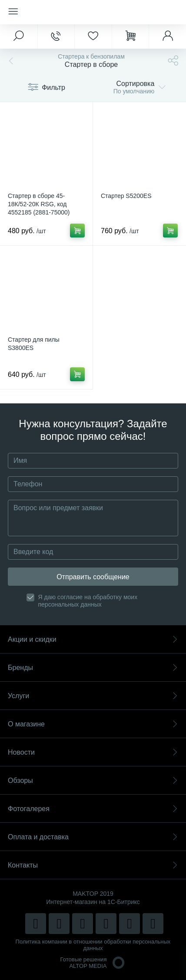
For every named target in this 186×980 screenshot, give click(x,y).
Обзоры (93, 780)
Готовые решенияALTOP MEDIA (93, 963)
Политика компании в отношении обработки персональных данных (93, 945)
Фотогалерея (93, 809)
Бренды (93, 668)
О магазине (93, 724)
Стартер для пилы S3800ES (34, 344)
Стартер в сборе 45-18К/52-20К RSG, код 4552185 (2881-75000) (39, 204)
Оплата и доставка (93, 837)
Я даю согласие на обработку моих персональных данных (88, 601)
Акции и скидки (93, 639)
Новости (93, 752)
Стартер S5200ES (126, 196)
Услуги (93, 696)
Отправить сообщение (93, 577)
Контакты (93, 865)
